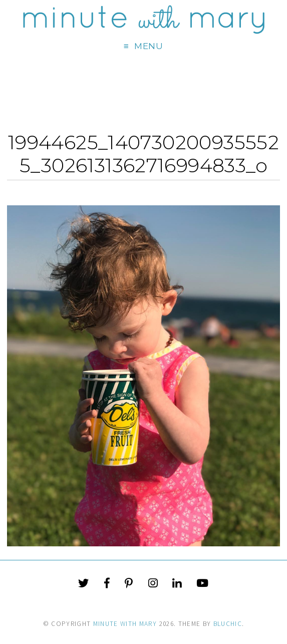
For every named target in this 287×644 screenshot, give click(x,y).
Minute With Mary (125, 624)
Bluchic (228, 624)
